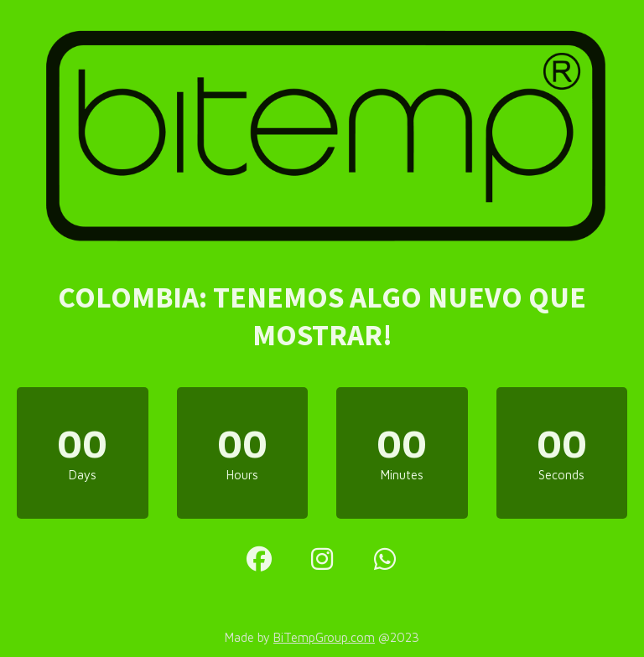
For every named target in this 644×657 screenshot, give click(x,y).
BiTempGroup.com (324, 637)
